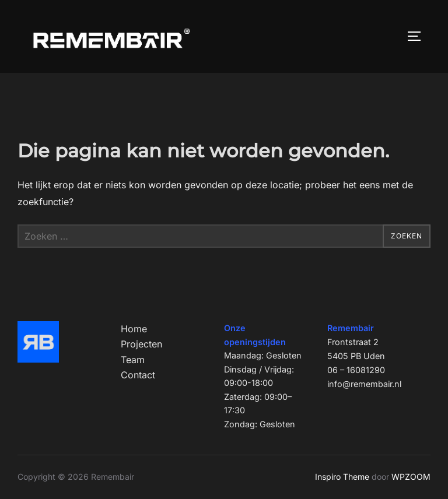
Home (134, 329)
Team (133, 360)
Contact (138, 375)
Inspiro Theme (342, 477)
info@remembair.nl (364, 384)
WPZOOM (411, 477)
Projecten (141, 344)
